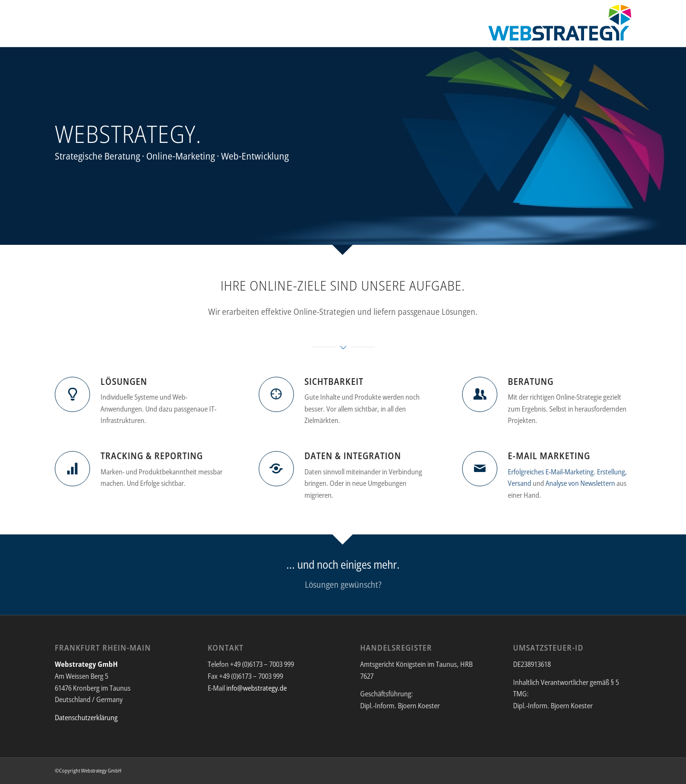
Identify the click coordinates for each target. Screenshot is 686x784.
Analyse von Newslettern (580, 483)
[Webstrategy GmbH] (560, 26)
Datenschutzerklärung (86, 717)
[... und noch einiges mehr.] (343, 575)
